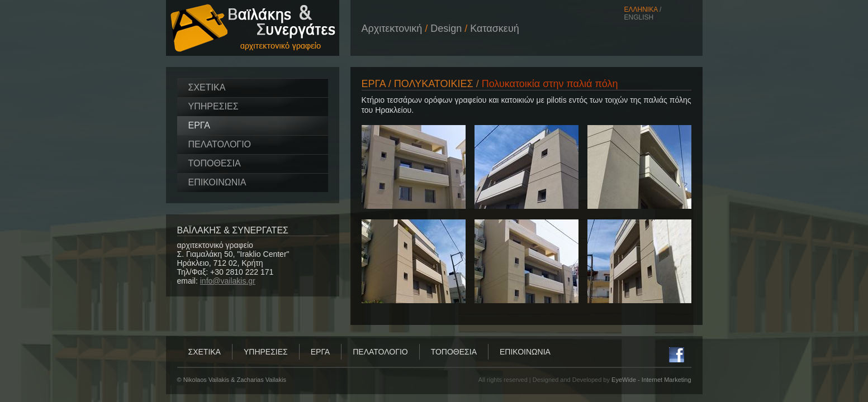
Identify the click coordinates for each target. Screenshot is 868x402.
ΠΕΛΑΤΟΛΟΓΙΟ (220, 144)
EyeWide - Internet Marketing (651, 380)
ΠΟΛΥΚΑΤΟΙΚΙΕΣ (434, 84)
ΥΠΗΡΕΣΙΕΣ (214, 106)
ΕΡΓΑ (199, 125)
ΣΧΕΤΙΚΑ (207, 87)
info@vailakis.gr (228, 281)
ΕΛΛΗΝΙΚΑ (641, 9)
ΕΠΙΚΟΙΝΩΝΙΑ (217, 182)
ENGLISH (639, 17)
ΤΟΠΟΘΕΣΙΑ (215, 163)
